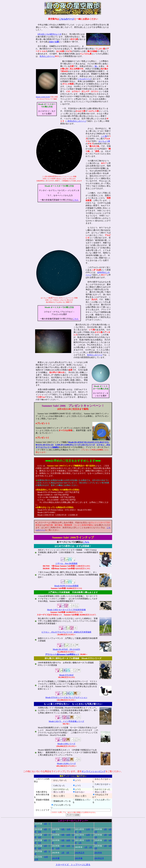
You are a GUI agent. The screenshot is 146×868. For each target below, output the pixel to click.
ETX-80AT (100, 442)
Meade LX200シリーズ (66, 763)
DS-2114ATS (89, 442)
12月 (88, 829)
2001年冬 (98, 853)
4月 (110, 829)
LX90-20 (59, 445)
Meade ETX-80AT (66, 675)
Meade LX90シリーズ (66, 744)
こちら (76, 200)
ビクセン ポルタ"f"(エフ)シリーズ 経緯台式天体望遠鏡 (66, 632)
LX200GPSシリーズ (71, 445)
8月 (40, 832)
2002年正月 (80, 853)
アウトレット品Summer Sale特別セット (62, 654)
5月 (96, 832)
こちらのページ (67, 19)
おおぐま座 (54, 42)
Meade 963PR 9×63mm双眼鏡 (66, 586)
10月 (69, 829)
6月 (45, 824)
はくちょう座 (104, 141)
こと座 (104, 136)
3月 (105, 829)
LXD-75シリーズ (88, 445)
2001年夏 (56, 858)
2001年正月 (99, 858)
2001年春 (79, 858)
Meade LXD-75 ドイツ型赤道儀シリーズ (66, 721)
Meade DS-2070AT (76, 442)
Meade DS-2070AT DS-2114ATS (66, 649)
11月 (54, 832)
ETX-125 (50, 445)
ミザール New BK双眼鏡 (66, 563)
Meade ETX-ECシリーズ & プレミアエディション (66, 697)
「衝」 (96, 66)
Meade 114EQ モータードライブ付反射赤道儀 (66, 610)
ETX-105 (42, 445)
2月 (80, 832)
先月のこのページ (47, 56)
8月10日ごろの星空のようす (50, 34)
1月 (86, 847)
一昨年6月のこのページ (76, 121)
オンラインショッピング (94, 771)
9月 (63, 829)
